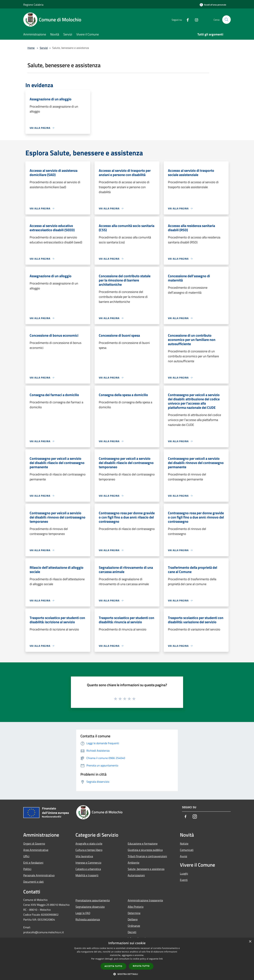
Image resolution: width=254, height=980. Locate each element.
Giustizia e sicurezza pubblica (145, 850)
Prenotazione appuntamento (93, 900)
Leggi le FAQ (83, 913)
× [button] (250, 942)
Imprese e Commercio (88, 863)
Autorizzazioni (136, 875)
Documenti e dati (34, 882)
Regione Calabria (33, 5)
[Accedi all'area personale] (213, 5)
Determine (134, 913)
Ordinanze (134, 926)
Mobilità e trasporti (87, 875)
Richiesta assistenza (88, 919)
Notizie (184, 844)
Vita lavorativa (84, 856)
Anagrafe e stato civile (89, 844)
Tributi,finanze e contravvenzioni (147, 856)
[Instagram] (195, 19)
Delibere (133, 919)
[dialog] (127, 959)
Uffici (26, 856)
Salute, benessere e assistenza (146, 869)
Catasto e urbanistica (88, 869)
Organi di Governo (34, 844)
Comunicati (187, 850)
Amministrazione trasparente (145, 900)
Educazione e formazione (143, 844)
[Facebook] (186, 19)
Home (31, 48)
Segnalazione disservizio (90, 907)
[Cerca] (226, 20)
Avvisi (184, 856)
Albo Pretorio (136, 907)
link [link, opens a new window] (161, 959)
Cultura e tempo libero (89, 850)
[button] (127, 974)
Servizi (44, 48)
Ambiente (134, 863)
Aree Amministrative (36, 850)
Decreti (132, 932)
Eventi (184, 880)
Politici (27, 869)
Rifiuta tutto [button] (141, 966)
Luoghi (184, 873)
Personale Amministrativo (39, 875)
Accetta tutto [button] (113, 966)
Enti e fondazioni (33, 863)
